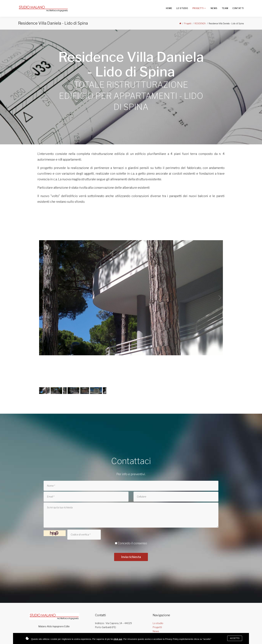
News (214, 8)
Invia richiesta (131, 557)
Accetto (235, 638)
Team (225, 8)
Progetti (198, 8)
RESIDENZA (200, 24)
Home (169, 8)
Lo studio (182, 8)
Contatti (238, 8)
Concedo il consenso (132, 543)
